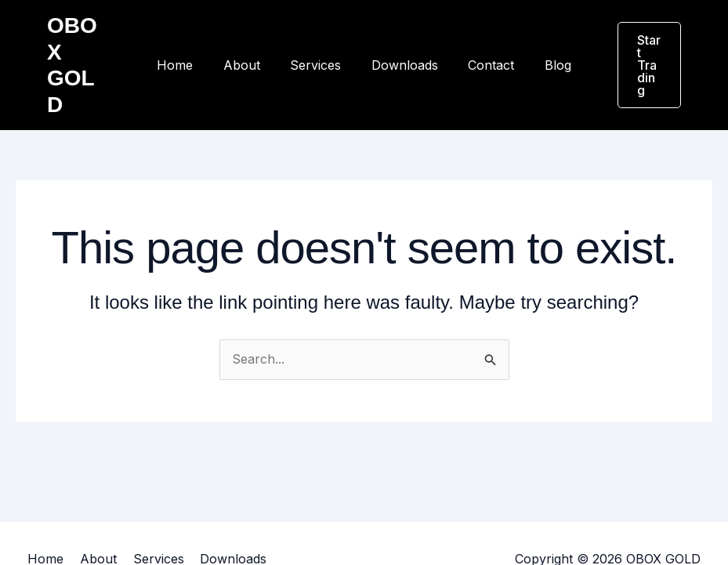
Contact (484, 39)
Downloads (402, 39)
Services (319, 39)
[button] (642, 39)
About (250, 39)
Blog (545, 39)
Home (188, 39)
